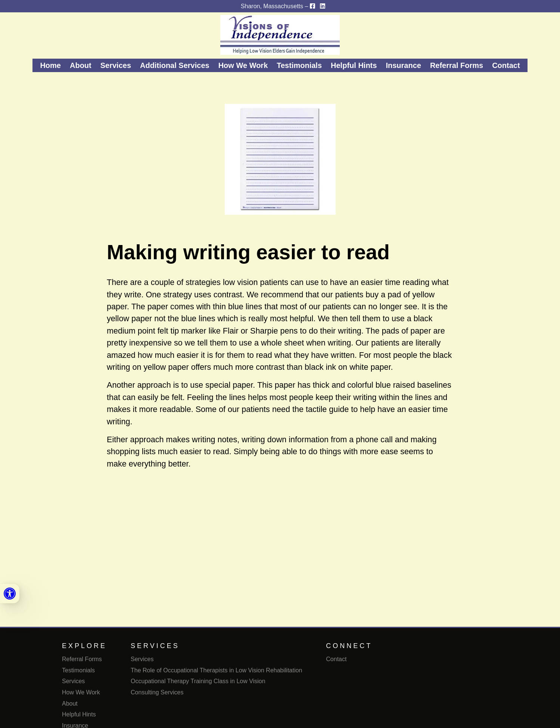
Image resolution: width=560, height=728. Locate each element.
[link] (10, 594)
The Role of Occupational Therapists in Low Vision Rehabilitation (216, 670)
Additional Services (175, 65)
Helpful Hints (354, 65)
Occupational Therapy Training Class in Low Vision (198, 681)
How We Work (243, 65)
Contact (506, 65)
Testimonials (299, 65)
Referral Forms (457, 65)
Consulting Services (157, 692)
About (81, 65)
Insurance (403, 65)
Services (116, 65)
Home (50, 65)
